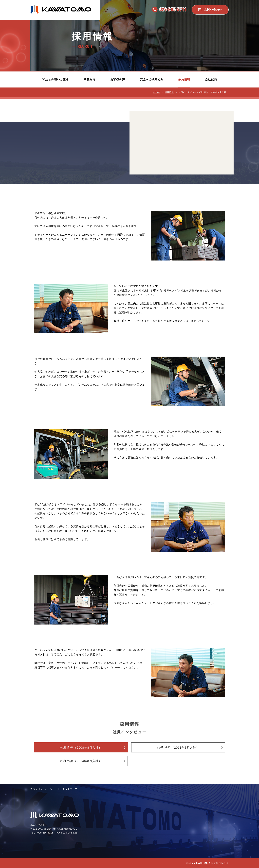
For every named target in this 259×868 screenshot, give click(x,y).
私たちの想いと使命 (56, 79)
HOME (156, 92)
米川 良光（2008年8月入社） (81, 748)
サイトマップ (70, 789)
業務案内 (89, 79)
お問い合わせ (213, 10)
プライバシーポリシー (43, 789)
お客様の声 (118, 79)
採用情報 (184, 79)
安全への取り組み (152, 79)
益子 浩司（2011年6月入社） (178, 748)
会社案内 (211, 79)
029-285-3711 (173, 9)
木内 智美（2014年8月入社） (81, 761)
